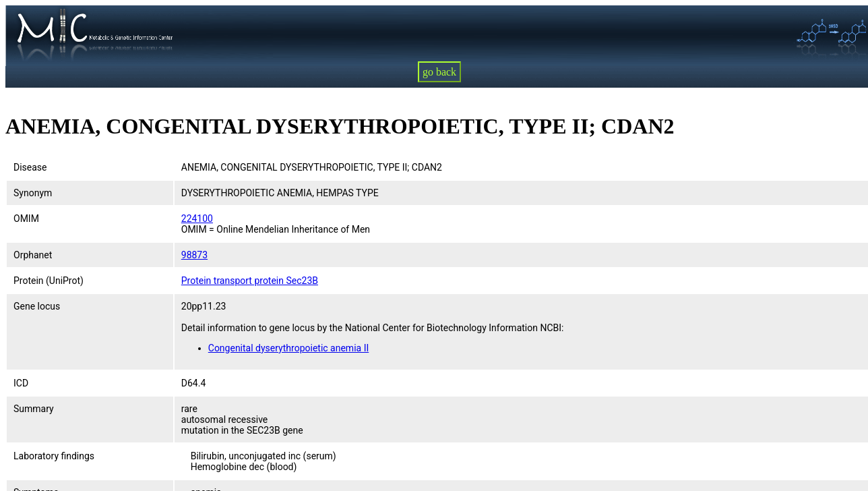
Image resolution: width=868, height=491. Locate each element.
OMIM (26, 219)
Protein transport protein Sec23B (250, 281)
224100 (197, 219)
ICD (21, 383)
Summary (34, 409)
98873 (194, 255)
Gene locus (37, 306)
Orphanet (33, 255)
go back (439, 72)
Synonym (33, 193)
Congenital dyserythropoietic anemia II (288, 348)
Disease (30, 167)
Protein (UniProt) (49, 281)
